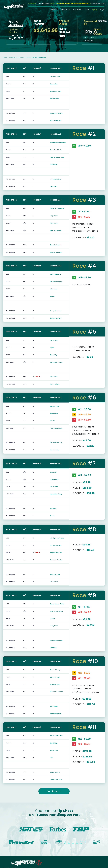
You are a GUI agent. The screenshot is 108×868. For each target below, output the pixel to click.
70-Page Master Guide (98, 4)
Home (5, 57)
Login (102, 10)
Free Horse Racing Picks (19, 57)
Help (87, 10)
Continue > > (54, 791)
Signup (95, 10)
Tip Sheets (54, 10)
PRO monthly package (43, 4)
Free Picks (77, 10)
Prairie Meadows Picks (65, 32)
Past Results (65, 10)
